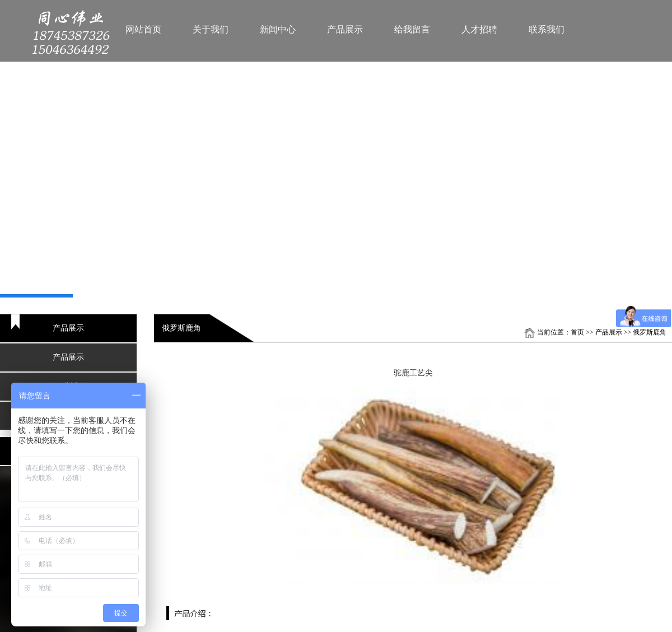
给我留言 (412, 29)
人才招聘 (479, 29)
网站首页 (143, 29)
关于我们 (211, 29)
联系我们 (547, 29)
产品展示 (345, 29)
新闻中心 (278, 29)
